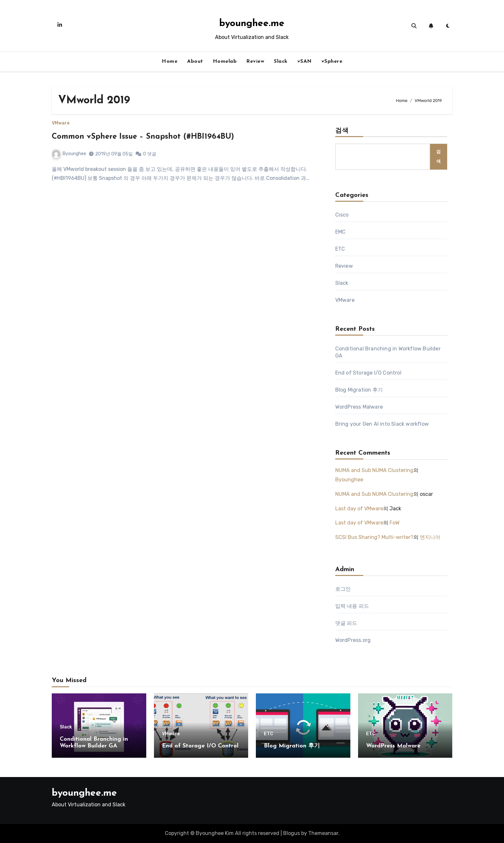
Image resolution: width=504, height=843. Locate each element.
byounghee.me (252, 24)
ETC (340, 249)
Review (255, 61)
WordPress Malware (359, 407)
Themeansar (323, 833)
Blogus (292, 833)
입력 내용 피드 (352, 606)
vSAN (305, 61)
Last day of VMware (359, 509)
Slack (281, 61)
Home (170, 61)
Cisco (342, 215)
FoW (395, 523)
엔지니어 (430, 537)
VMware (61, 123)
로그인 (343, 589)
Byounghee (69, 154)
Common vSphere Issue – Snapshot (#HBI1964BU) (143, 137)
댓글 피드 (346, 623)
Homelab (225, 61)
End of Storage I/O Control (368, 373)
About (195, 61)
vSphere (332, 61)
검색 (342, 131)
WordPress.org (353, 640)
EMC (341, 232)
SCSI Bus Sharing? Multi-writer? (374, 537)
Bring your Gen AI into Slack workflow (382, 424)
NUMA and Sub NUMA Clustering (374, 470)
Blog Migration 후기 (359, 390)
